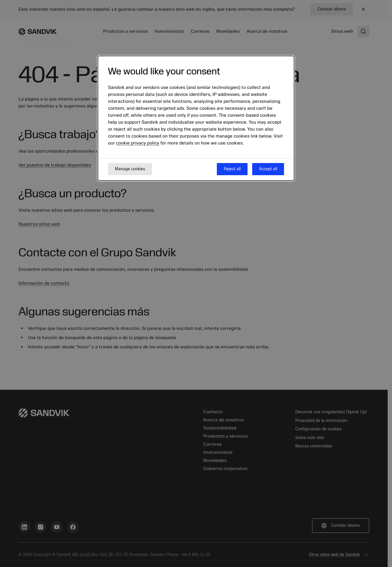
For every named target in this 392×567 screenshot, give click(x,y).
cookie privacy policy (138, 143)
